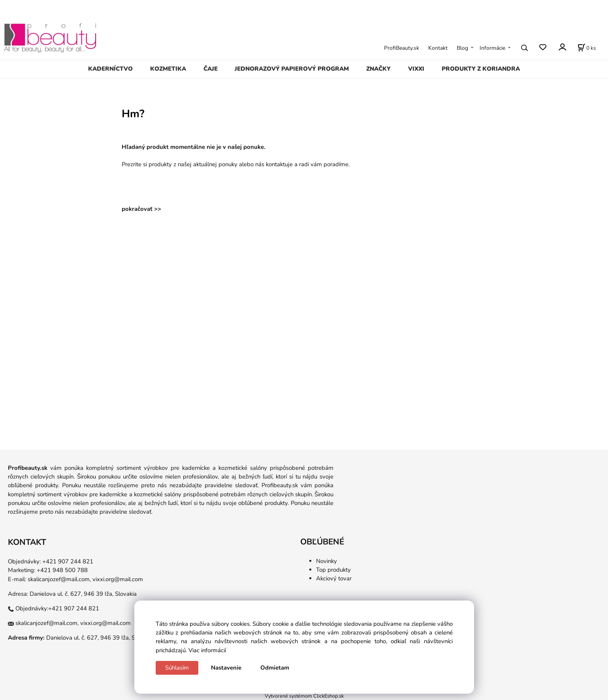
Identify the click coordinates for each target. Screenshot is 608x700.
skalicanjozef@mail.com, (59, 579)
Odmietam (275, 668)
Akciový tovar (334, 578)
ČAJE (211, 69)
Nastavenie (226, 668)
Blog (462, 48)
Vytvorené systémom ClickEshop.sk (304, 696)
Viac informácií (207, 650)
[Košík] (587, 48)
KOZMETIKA (168, 69)
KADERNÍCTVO (110, 69)
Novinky (327, 561)
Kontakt (438, 48)
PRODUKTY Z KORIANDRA (481, 69)
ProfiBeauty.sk (402, 48)
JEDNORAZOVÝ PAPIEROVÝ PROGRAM (292, 69)
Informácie (492, 48)
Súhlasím (177, 668)
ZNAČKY (378, 69)
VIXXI (416, 69)
